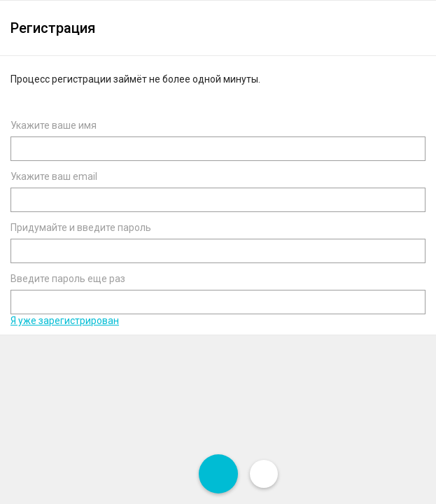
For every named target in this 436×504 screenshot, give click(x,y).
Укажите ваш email (54, 176)
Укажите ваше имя (54, 125)
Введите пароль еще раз (68, 279)
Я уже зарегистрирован (65, 321)
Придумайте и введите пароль (81, 227)
